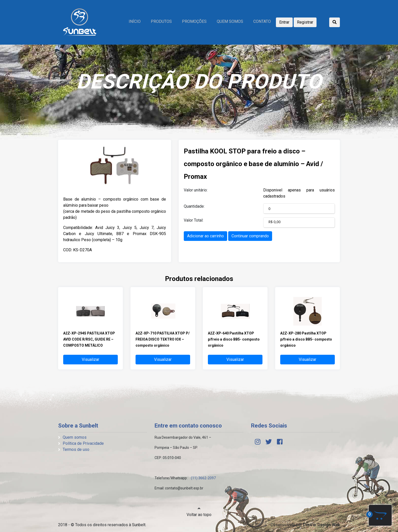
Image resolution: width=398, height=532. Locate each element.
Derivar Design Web (321, 525)
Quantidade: (194, 206)
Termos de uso (76, 449)
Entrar (284, 22)
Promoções (194, 21)
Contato (262, 21)
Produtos (161, 21)
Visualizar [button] (90, 359)
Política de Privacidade (83, 443)
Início (135, 21)
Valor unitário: (196, 190)
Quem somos (230, 21)
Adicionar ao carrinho (205, 236)
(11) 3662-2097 (203, 478)
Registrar (305, 22)
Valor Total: (194, 220)
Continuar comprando (250, 236)
